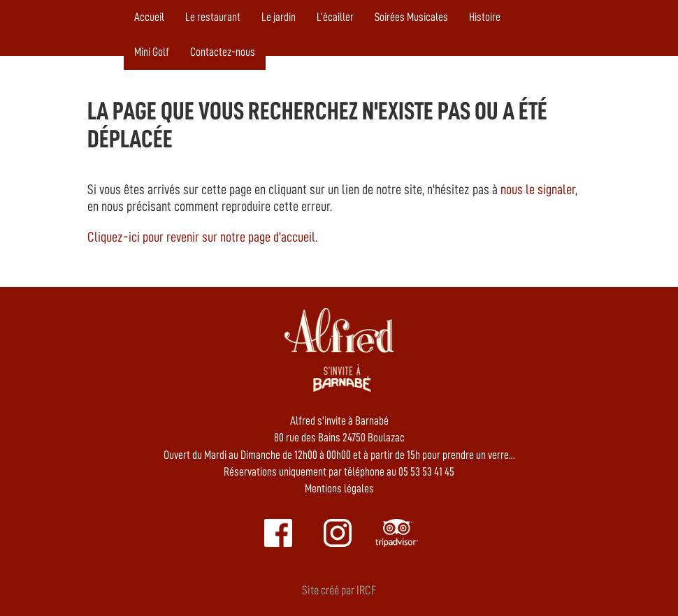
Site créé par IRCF (339, 590)
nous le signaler (538, 189)
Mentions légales (339, 489)
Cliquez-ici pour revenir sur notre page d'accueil (201, 237)
